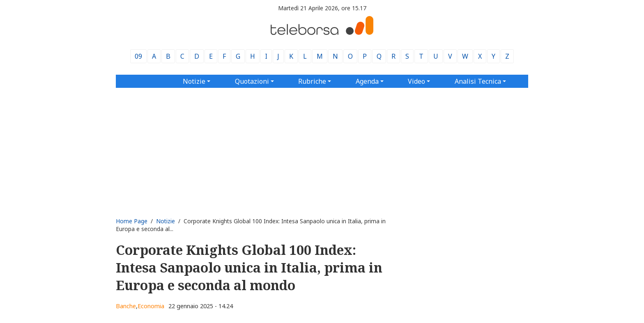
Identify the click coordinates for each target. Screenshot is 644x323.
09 (138, 56)
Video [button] (416, 81)
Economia (151, 306)
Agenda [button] (367, 81)
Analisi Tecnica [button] (478, 81)
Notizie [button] (194, 81)
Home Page (132, 221)
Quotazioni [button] (252, 81)
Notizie (166, 221)
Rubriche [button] (312, 81)
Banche (126, 306)
